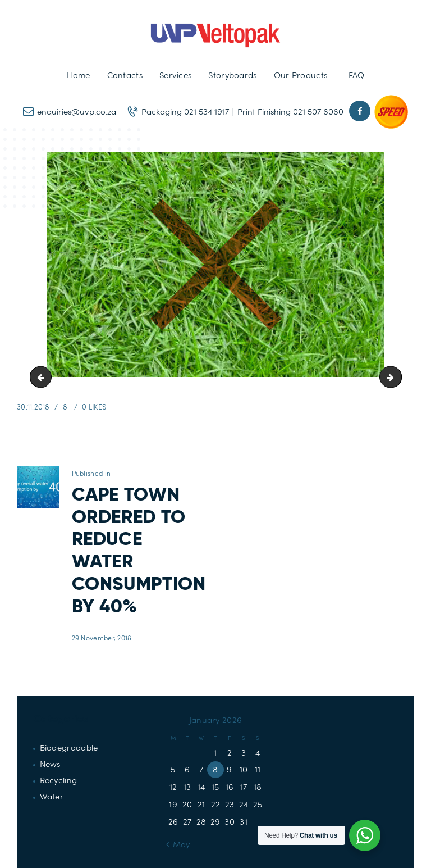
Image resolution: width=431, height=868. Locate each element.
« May (178, 844)
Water (52, 796)
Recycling (59, 780)
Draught (43, 377)
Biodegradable (69, 747)
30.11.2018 (33, 407)
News (50, 764)
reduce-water (397, 377)
